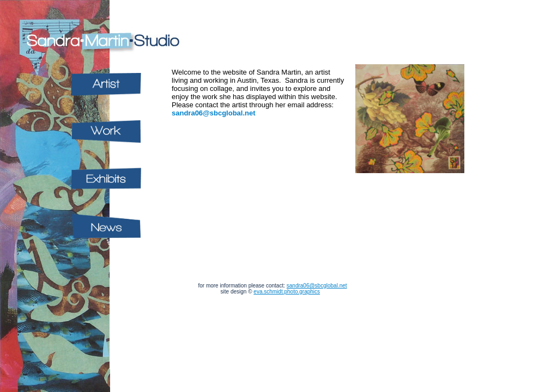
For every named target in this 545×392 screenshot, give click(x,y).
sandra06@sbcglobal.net (214, 113)
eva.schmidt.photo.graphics (287, 292)
